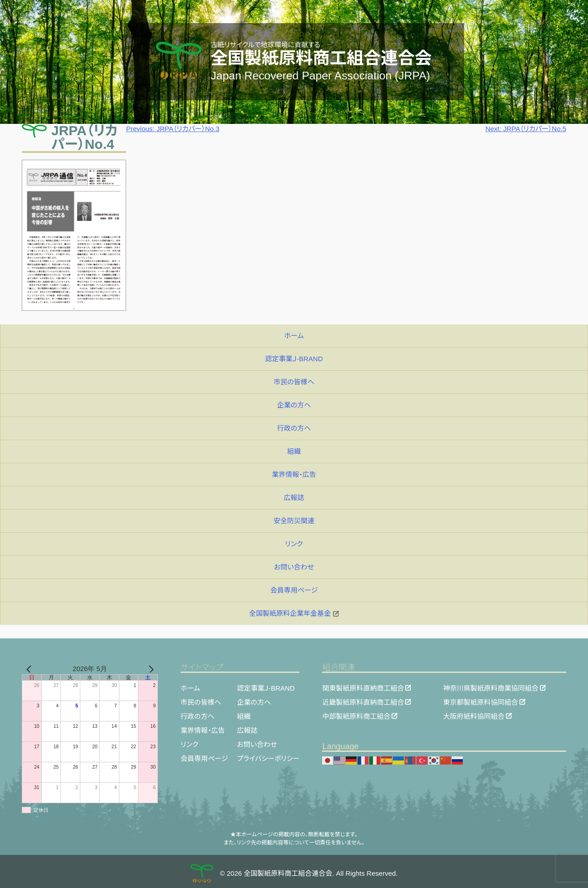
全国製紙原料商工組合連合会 (321, 58)
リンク (294, 544)
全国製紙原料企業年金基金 (294, 613)
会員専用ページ (294, 590)
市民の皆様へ (294, 382)
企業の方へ (294, 405)
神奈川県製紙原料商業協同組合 (491, 688)
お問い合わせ (294, 567)
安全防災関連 (294, 521)
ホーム (294, 336)
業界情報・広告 (294, 474)
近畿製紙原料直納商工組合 (363, 702)
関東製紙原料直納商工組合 (363, 688)
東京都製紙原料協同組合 (481, 702)
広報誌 (294, 498)
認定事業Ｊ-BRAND (294, 359)
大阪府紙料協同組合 (474, 716)
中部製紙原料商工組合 (356, 716)
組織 (294, 451)
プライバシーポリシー (268, 758)
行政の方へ (294, 428)
